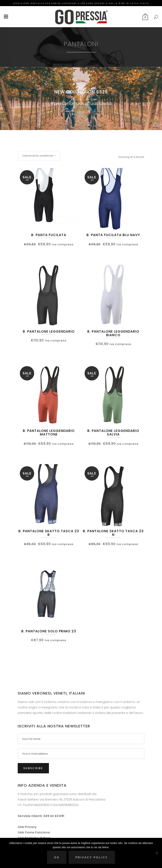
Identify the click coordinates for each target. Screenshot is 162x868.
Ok (57, 857)
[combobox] (39, 156)
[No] (157, 853)
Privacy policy (92, 857)
